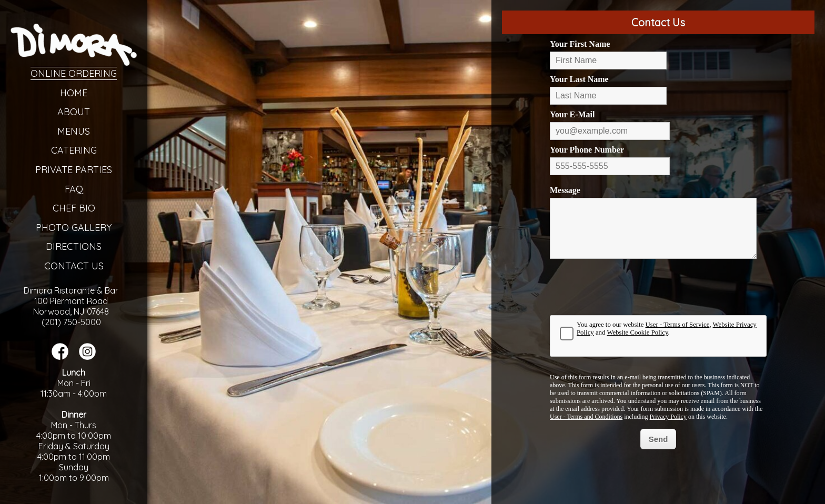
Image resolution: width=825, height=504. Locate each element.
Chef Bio (74, 208)
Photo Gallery (74, 228)
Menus (74, 131)
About (74, 112)
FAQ (74, 189)
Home (74, 93)
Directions (74, 246)
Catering (74, 150)
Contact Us (74, 266)
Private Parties (74, 170)
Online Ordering (74, 73)
